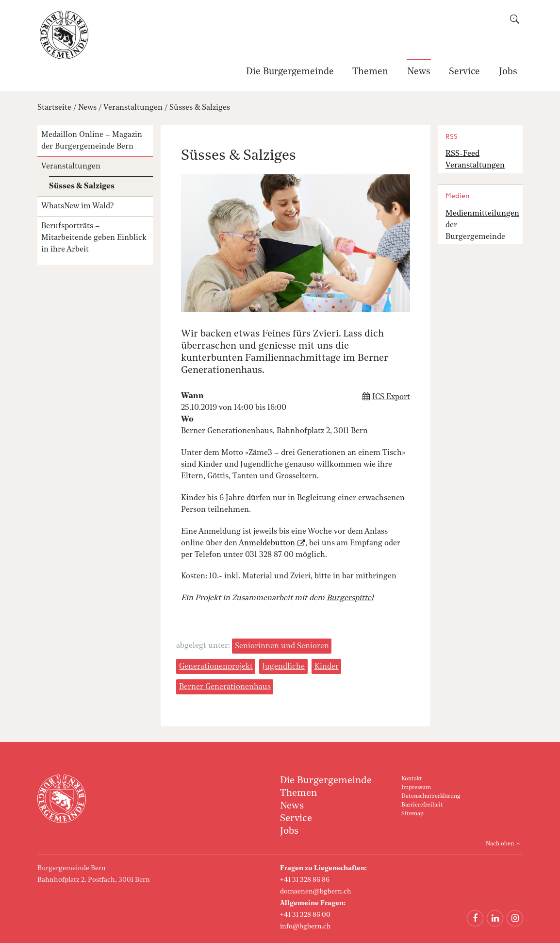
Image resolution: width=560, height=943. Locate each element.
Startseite (54, 108)
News (419, 72)
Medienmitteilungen (482, 214)
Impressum (416, 788)
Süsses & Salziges (200, 108)
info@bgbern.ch (305, 926)
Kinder (327, 667)
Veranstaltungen (133, 108)
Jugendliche (283, 667)
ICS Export (391, 397)
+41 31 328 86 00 (305, 915)
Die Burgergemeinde (290, 72)
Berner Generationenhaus (225, 687)
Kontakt (412, 779)
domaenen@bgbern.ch (316, 892)
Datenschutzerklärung (431, 796)
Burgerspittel (350, 598)
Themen (370, 72)
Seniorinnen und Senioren (282, 646)
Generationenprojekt (216, 667)
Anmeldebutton (267, 543)
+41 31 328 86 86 (305, 880)
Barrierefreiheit (422, 805)
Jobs (508, 72)
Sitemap (412, 814)
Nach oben (500, 844)
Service (464, 72)
